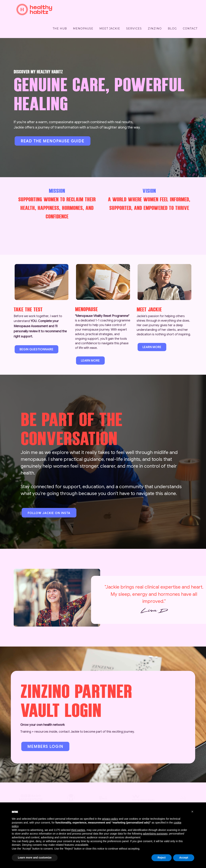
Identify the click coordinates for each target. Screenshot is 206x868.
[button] (192, 812)
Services (134, 29)
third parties (78, 830)
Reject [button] (162, 858)
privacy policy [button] (110, 819)
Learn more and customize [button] (35, 858)
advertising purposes (155, 834)
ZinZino (155, 29)
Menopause (83, 29)
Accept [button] (184, 858)
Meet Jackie (110, 29)
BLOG (172, 29)
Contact (190, 29)
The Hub (60, 29)
